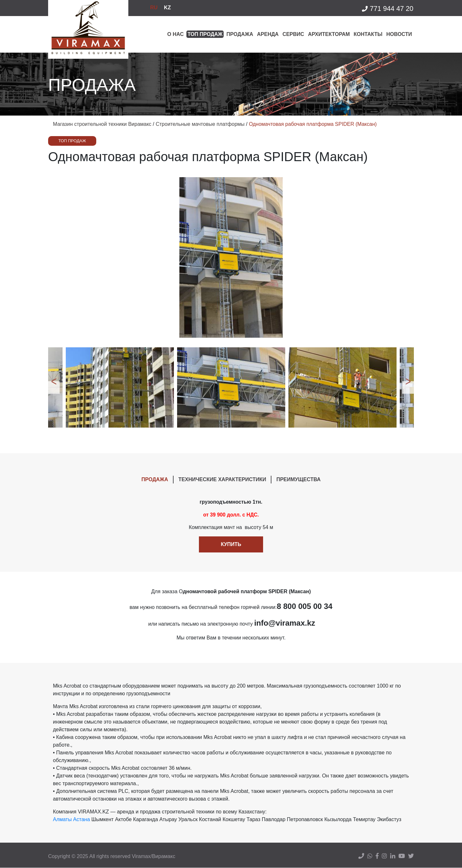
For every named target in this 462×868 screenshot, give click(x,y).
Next (409, 387)
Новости (399, 34)
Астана (81, 820)
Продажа (240, 34)
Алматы (62, 820)
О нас (175, 34)
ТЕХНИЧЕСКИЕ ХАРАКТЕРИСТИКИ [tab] (222, 479)
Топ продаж (205, 34)
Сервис (293, 34)
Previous (53, 387)
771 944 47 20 (387, 9)
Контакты (368, 34)
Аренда (268, 34)
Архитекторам (329, 34)
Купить (231, 545)
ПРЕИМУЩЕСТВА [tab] (298, 479)
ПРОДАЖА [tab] (155, 479)
